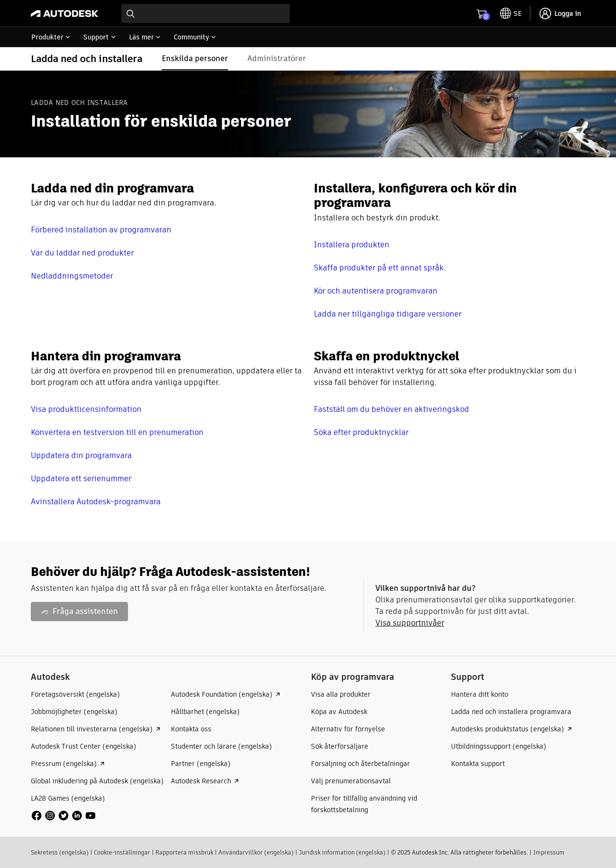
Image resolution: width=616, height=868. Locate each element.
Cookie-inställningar (122, 852)
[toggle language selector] (511, 13)
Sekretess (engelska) (60, 852)
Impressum (549, 852)
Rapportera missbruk (184, 852)
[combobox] (205, 13)
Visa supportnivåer (410, 623)
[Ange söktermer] (205, 13)
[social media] (64, 816)
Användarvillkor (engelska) (256, 852)
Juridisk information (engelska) (342, 852)
